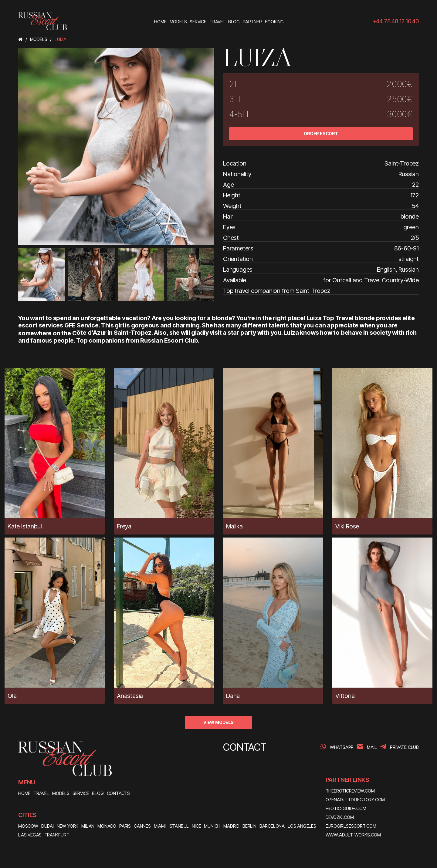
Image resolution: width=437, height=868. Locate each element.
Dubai (47, 826)
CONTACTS (118, 793)
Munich (212, 826)
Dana (233, 696)
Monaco (107, 826)
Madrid (231, 826)
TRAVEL (41, 793)
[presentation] (23, 276)
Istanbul (179, 826)
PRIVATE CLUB (404, 747)
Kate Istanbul (25, 526)
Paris (125, 826)
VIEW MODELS (218, 722)
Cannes (142, 826)
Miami (160, 826)
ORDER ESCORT (321, 134)
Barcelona (272, 826)
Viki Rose (347, 526)
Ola (12, 696)
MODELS (61, 793)
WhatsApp (342, 747)
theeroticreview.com (350, 791)
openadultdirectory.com (355, 800)
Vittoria (345, 696)
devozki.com (340, 817)
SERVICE (81, 793)
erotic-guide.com (346, 808)
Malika (234, 526)
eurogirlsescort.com (351, 826)
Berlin (249, 826)
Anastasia (130, 696)
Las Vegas (30, 835)
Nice (196, 826)
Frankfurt (57, 835)
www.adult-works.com (353, 835)
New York (68, 826)
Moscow (28, 826)
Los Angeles (302, 826)
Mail (372, 747)
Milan (88, 826)
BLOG (98, 793)
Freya (124, 526)
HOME (24, 793)
